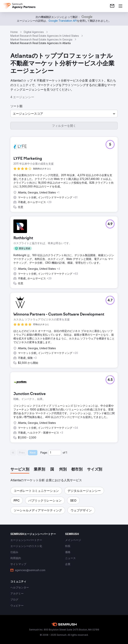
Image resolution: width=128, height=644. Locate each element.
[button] (64, 114)
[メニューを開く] (120, 6)
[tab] (20, 470)
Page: (44, 453)
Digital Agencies (34, 32)
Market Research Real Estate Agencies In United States (45, 36)
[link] (112, 6)
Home (14, 32)
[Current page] (55, 453)
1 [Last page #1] (67, 453)
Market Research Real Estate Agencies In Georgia (41, 39)
